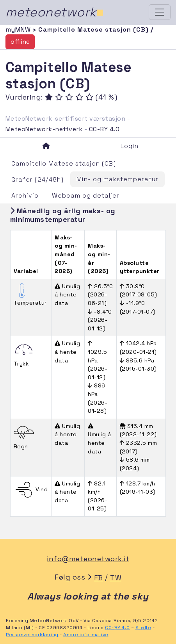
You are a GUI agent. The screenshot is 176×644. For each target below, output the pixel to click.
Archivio (25, 195)
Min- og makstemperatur (117, 179)
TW (116, 578)
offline (20, 42)
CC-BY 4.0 (104, 129)
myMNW (19, 29)
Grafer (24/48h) (37, 179)
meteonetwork (55, 12)
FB (99, 578)
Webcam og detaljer (86, 195)
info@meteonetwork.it (88, 559)
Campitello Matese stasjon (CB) (64, 163)
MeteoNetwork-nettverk (44, 129)
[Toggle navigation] (160, 12)
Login (130, 146)
